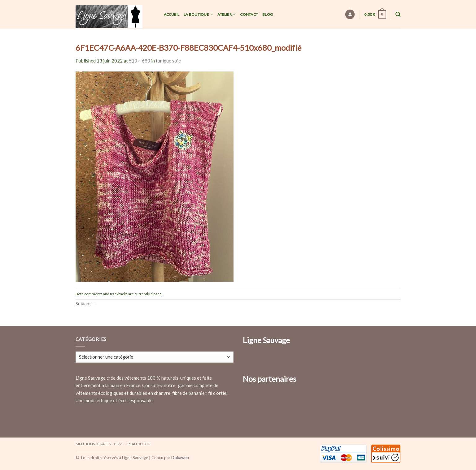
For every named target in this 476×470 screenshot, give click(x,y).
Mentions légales (93, 444)
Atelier (227, 14)
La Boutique (198, 14)
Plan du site (139, 444)
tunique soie (168, 61)
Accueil (172, 14)
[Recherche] (398, 14)
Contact (249, 14)
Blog (268, 14)
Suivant (86, 304)
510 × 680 (140, 61)
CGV (118, 444)
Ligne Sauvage (135, 458)
